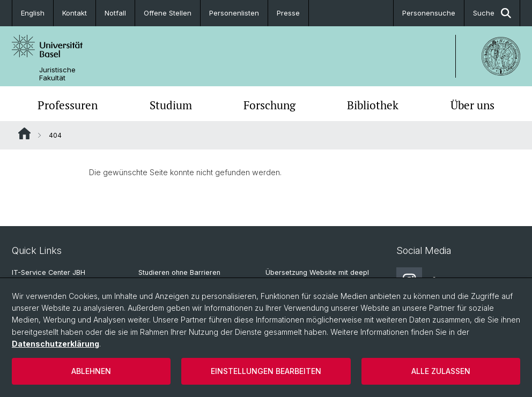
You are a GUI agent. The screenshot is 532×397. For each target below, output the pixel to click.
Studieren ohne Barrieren (179, 272)
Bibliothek (373, 105)
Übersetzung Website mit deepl (317, 272)
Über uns (472, 105)
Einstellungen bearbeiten (266, 371)
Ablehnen (91, 371)
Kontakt (75, 13)
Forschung (269, 105)
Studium (171, 105)
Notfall (115, 13)
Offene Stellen (168, 13)
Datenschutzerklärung (56, 344)
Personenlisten (234, 13)
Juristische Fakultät (57, 74)
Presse (288, 13)
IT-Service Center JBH (49, 272)
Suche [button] (492, 13)
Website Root (24, 133)
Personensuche (429, 13)
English (33, 13)
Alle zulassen (441, 371)
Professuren (68, 105)
